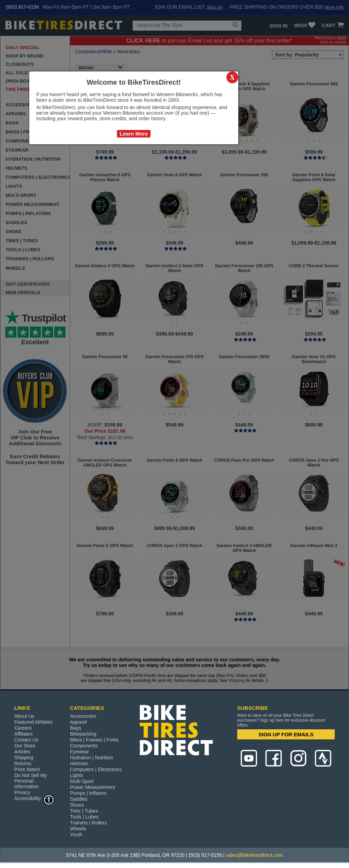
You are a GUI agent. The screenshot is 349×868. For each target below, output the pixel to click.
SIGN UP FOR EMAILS (286, 734)
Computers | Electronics (96, 769)
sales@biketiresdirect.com (254, 855)
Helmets (79, 763)
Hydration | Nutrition (91, 758)
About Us (24, 716)
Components (84, 746)
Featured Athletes (33, 722)
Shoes (77, 805)
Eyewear (79, 752)
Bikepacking (83, 734)
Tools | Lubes (84, 817)
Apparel (78, 722)
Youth (76, 835)
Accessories (83, 716)
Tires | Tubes (84, 811)
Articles (22, 752)
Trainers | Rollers (88, 823)
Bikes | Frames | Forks (94, 740)
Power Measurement (92, 787)
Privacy (22, 792)
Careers (23, 728)
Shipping (24, 758)
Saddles (79, 799)
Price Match (27, 769)
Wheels (78, 829)
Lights (76, 775)
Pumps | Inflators (88, 793)
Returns (23, 763)
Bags (76, 728)
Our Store (25, 746)
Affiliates (24, 734)
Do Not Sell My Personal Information (30, 781)
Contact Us (26, 740)
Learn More (134, 134)
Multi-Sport (82, 781)
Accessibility (34, 798)
